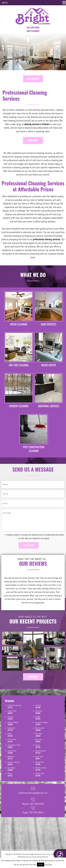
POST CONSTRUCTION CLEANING (34, 449)
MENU (5, 3)
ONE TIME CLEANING (19, 365)
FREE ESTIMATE (33, 79)
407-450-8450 (33, 27)
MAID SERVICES (49, 324)
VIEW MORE (33, 677)
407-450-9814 (36, 813)
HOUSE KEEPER (48, 365)
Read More (48, 864)
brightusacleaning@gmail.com (33, 793)
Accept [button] (41, 865)
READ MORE (33, 140)
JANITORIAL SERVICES (49, 406)
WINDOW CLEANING (19, 406)
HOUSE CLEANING (19, 324)
